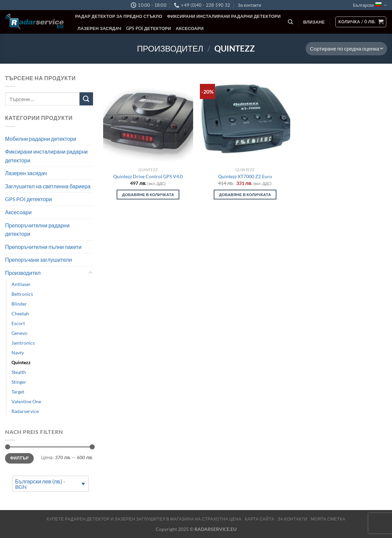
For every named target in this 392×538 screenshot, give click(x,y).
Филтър (19, 458)
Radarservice (25, 411)
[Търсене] (290, 22)
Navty (18, 353)
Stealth (19, 372)
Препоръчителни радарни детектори (37, 230)
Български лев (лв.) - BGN (40, 484)
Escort (18, 323)
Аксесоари (190, 28)
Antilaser (21, 284)
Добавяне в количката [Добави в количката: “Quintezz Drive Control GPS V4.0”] (148, 195)
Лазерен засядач (99, 28)
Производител (170, 48)
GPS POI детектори (149, 28)
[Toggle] (90, 273)
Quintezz (21, 362)
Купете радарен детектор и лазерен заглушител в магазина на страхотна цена (144, 519)
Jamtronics (23, 343)
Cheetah (20, 313)
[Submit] (86, 99)
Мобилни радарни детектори (41, 138)
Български (370, 5)
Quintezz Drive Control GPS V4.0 (148, 176)
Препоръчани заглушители (38, 260)
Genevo (19, 333)
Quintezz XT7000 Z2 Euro (245, 176)
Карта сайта (260, 519)
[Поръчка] (346, 49)
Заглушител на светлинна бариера (48, 186)
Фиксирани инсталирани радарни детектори (224, 16)
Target (18, 392)
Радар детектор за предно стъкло (119, 16)
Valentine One (26, 401)
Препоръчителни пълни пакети (43, 247)
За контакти (249, 5)
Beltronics (22, 294)
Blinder (19, 304)
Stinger (19, 382)
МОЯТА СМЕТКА (328, 519)
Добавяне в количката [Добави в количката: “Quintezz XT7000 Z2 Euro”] (245, 195)
